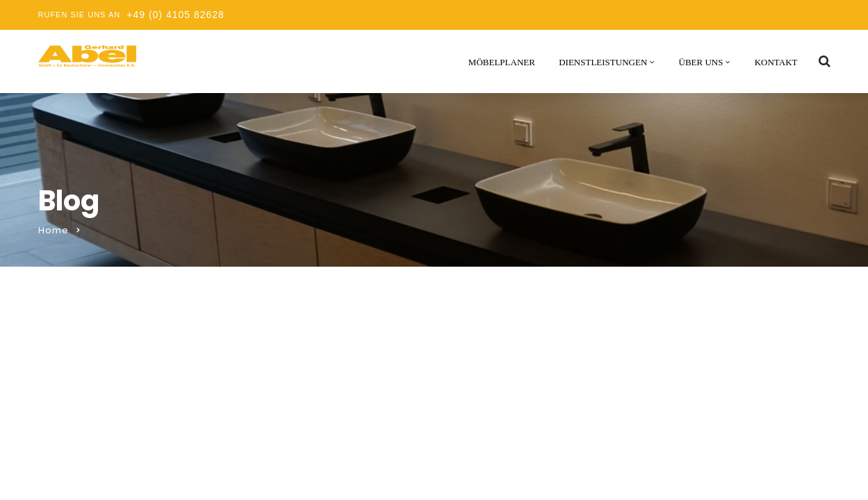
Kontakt (776, 62)
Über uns (701, 62)
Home (54, 230)
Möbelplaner (502, 62)
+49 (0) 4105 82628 (175, 15)
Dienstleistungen (603, 62)
